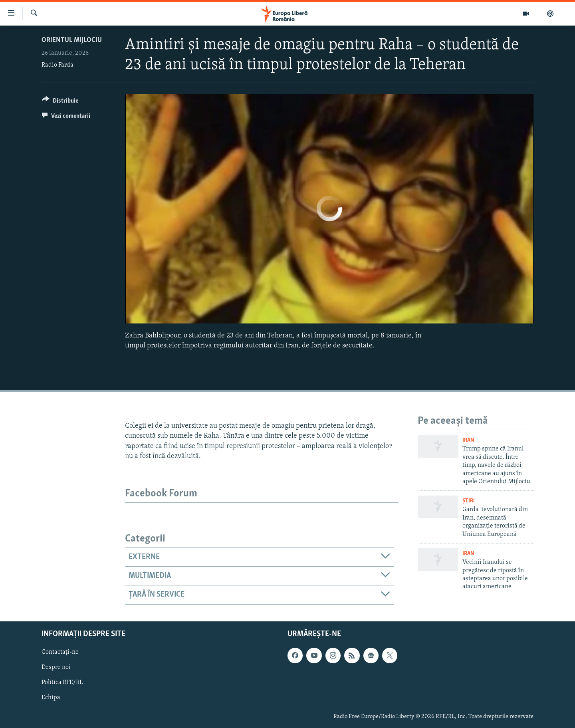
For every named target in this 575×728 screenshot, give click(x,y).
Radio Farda (57, 65)
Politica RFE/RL (62, 682)
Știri (469, 501)
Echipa (51, 698)
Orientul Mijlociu (72, 40)
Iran (468, 440)
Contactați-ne (60, 652)
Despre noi (56, 667)
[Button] (60, 102)
